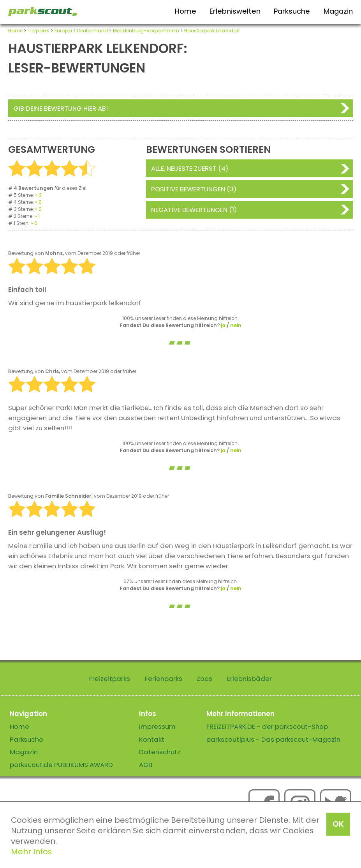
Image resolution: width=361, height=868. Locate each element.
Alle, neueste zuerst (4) (190, 168)
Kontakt (152, 739)
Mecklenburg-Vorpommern (146, 31)
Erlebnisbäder (249, 679)
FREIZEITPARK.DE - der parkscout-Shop (267, 727)
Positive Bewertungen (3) (194, 189)
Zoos (204, 679)
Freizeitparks (110, 679)
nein (236, 325)
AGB (146, 765)
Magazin (338, 11)
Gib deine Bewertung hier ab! (61, 108)
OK (338, 824)
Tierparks (39, 31)
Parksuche (292, 11)
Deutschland (92, 31)
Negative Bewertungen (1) (194, 210)
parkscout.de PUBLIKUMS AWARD (61, 765)
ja (223, 325)
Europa (63, 31)
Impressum (157, 727)
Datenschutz (160, 752)
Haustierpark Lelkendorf (212, 31)
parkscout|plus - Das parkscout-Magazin (273, 739)
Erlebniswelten (235, 11)
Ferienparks (164, 679)
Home (186, 11)
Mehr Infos (31, 852)
